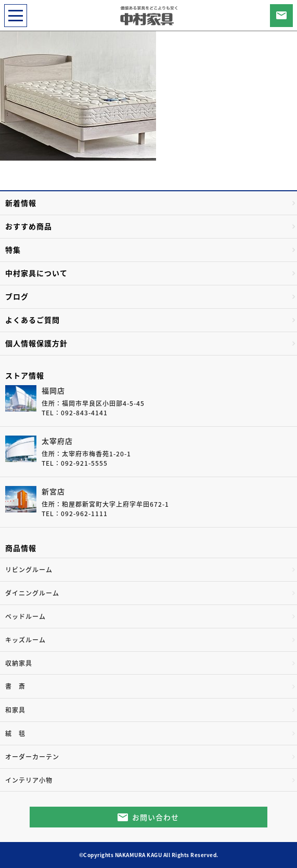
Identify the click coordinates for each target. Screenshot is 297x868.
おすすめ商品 (29, 226)
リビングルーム (29, 570)
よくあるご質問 (33, 320)
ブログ (17, 296)
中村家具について (36, 273)
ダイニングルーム (32, 593)
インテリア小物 (29, 780)
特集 (13, 249)
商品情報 (21, 548)
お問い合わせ (156, 817)
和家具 (15, 710)
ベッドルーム (25, 616)
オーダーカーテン (32, 757)
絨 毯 (15, 733)
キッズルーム (25, 640)
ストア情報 (25, 375)
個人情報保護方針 (36, 343)
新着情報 (21, 203)
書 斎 (15, 686)
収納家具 (19, 663)
